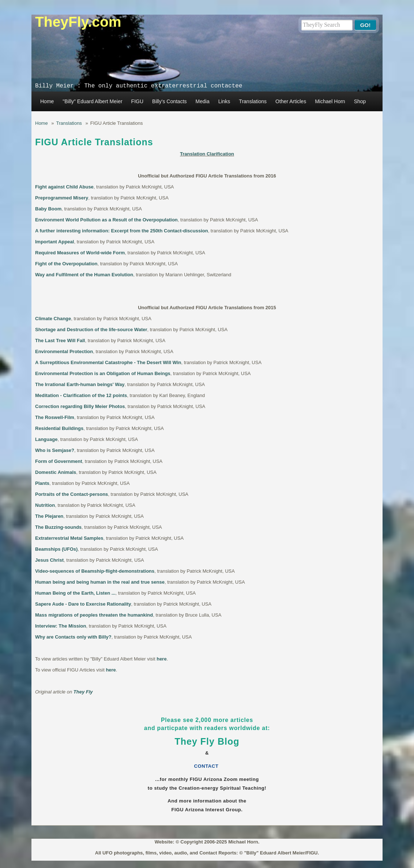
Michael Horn (330, 101)
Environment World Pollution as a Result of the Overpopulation (106, 220)
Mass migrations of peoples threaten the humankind (94, 615)
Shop (360, 101)
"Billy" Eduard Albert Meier (92, 101)
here (161, 659)
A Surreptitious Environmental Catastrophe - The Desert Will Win (108, 362)
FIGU (137, 101)
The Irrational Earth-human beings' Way (80, 384)
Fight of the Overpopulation (66, 264)
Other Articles (291, 101)
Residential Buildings (59, 428)
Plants (42, 483)
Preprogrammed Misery (62, 198)
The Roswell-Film (55, 417)
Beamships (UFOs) (56, 549)
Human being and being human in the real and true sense (100, 582)
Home (47, 101)
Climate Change (53, 319)
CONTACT (207, 766)
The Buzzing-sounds (58, 527)
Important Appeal (54, 242)
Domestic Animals (56, 472)
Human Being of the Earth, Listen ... (75, 593)
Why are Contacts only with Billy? (73, 637)
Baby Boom (48, 209)
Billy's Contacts (169, 101)
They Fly (83, 692)
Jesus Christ (49, 560)
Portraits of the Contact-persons (71, 494)
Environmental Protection (64, 351)
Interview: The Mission (61, 626)
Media (203, 101)
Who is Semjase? (55, 450)
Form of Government (59, 461)
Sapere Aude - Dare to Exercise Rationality (83, 604)
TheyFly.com (78, 22)
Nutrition (45, 505)
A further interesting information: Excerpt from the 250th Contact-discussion (122, 231)
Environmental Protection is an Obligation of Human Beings (103, 373)
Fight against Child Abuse (64, 187)
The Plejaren (49, 516)
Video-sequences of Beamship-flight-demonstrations (95, 571)
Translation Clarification (207, 154)
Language (46, 439)
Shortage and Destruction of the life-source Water (91, 330)
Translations (253, 101)
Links (224, 101)
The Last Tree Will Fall (60, 341)
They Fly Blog (207, 741)
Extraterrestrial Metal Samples (69, 538)
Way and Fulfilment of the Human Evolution (84, 275)
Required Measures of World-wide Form (80, 253)
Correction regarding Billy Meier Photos (80, 406)
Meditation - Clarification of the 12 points (81, 395)
